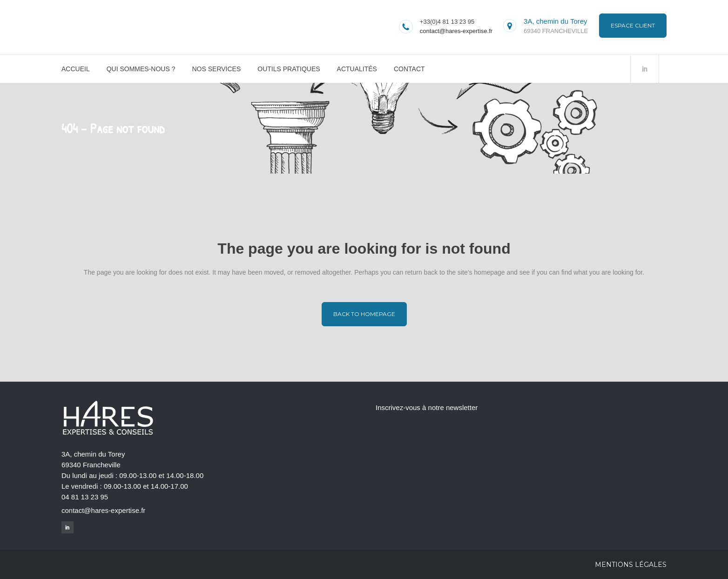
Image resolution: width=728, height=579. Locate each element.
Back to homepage (364, 314)
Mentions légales (631, 565)
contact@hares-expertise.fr (456, 31)
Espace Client (633, 25)
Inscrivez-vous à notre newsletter (427, 407)
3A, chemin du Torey (555, 21)
